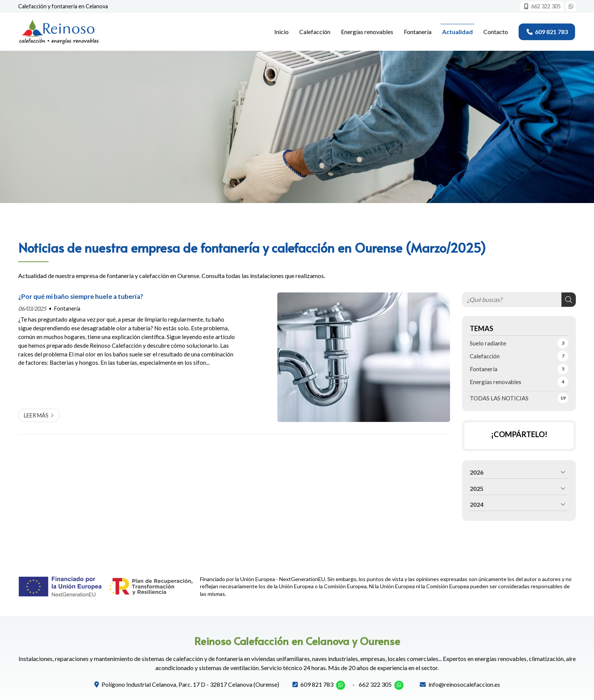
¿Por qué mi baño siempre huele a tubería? (81, 296)
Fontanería (67, 309)
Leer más (36, 415)
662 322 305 (375, 684)
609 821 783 (317, 684)
